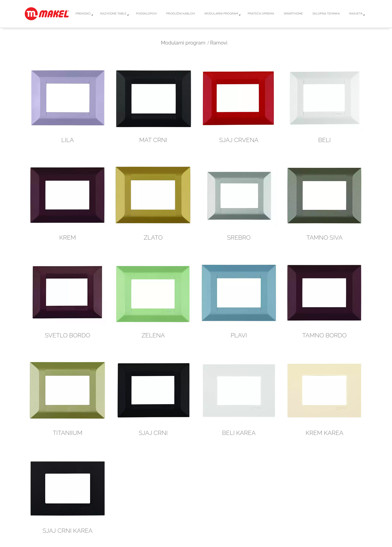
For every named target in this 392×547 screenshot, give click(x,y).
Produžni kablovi (181, 14)
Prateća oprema (261, 14)
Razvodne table (113, 14)
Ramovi (219, 43)
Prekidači (83, 14)
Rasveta (356, 14)
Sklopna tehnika (326, 14)
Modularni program (221, 14)
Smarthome (293, 14)
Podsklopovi (146, 14)
